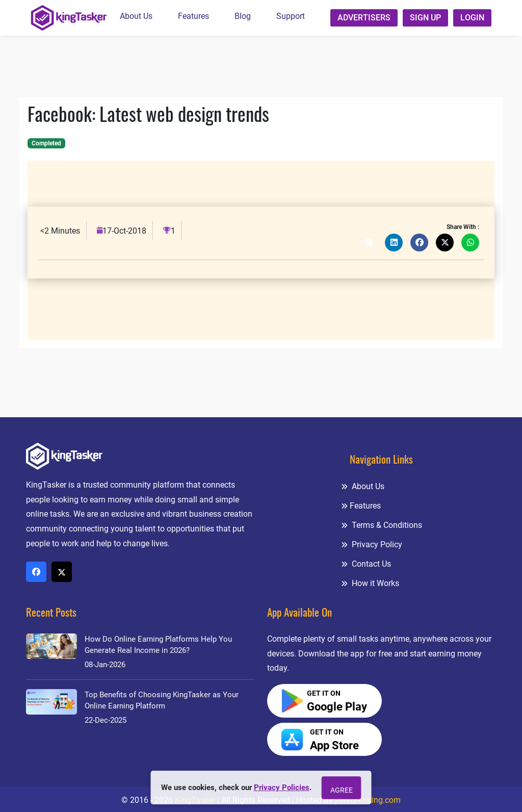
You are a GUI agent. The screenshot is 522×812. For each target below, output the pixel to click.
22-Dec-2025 (106, 720)
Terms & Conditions (382, 525)
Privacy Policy (372, 544)
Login (472, 18)
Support (291, 16)
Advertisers (364, 18)
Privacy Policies (282, 788)
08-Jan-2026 (105, 665)
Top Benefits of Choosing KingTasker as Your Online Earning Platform (162, 700)
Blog (243, 16)
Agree (342, 790)
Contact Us (366, 564)
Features (193, 16)
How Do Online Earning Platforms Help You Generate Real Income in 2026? (158, 645)
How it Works (370, 583)
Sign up (425, 18)
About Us (136, 16)
